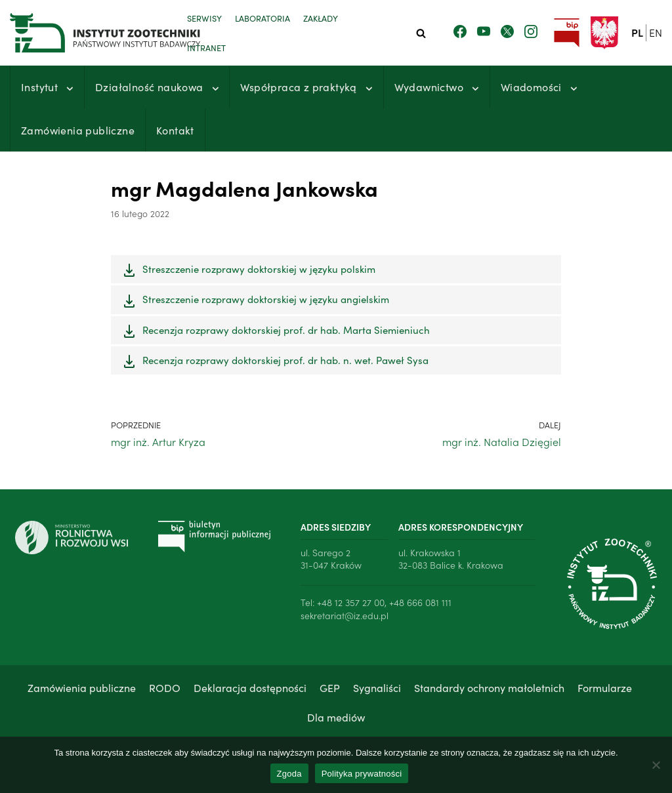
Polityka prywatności (362, 774)
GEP (330, 687)
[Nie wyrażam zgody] (656, 765)
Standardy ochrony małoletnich (489, 687)
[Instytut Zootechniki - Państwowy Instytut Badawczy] (89, 33)
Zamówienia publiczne (78, 130)
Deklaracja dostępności (250, 687)
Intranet (206, 47)
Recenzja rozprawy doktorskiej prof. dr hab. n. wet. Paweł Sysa (285, 360)
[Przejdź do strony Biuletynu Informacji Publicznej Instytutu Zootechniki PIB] (566, 33)
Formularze (605, 687)
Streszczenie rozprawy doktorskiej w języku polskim (259, 269)
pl (637, 32)
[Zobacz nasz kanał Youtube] (484, 32)
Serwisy (204, 18)
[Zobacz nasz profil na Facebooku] (460, 32)
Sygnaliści (377, 687)
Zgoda (289, 774)
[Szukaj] (421, 33)
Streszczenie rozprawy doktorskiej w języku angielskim (266, 299)
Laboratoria (262, 18)
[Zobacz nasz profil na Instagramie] (531, 32)
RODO (165, 687)
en (656, 32)
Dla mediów (336, 717)
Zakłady (321, 18)
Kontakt (175, 130)
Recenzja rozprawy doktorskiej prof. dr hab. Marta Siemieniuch (286, 330)
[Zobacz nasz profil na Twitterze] (507, 32)
